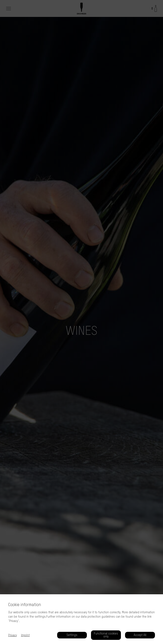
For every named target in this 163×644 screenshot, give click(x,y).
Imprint (25, 635)
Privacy (13, 635)
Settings (72, 635)
